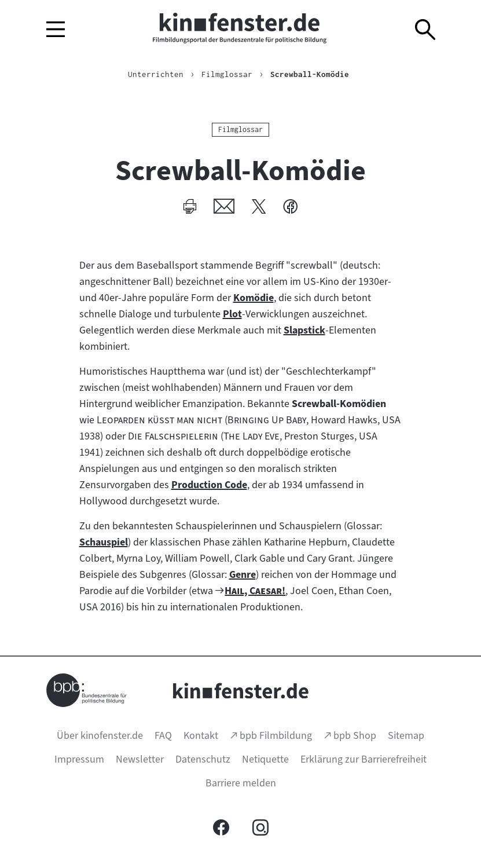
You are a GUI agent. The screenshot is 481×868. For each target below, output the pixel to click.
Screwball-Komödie (310, 74)
